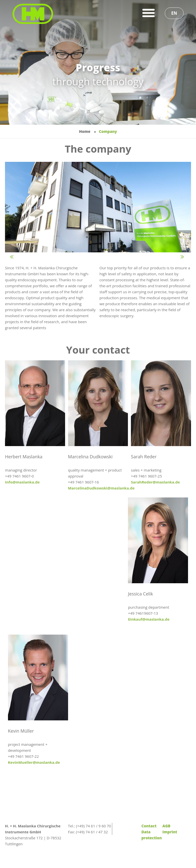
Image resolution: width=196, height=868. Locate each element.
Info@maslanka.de (22, 482)
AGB (166, 826)
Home (85, 131)
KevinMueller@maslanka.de (34, 762)
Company (108, 131)
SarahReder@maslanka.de (155, 482)
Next (188, 258)
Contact (149, 826)
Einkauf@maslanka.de (149, 619)
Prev (18, 258)
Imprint (170, 832)
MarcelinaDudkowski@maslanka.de (101, 488)
